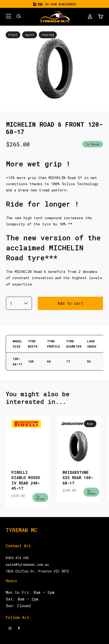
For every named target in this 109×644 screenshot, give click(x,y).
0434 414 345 (17, 558)
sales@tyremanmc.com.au (27, 564)
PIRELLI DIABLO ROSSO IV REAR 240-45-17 (26, 480)
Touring (48, 35)
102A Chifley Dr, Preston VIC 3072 (37, 571)
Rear (90, 424)
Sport (30, 35)
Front (13, 35)
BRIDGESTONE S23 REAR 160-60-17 (78, 478)
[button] (8, 17)
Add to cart (70, 303)
